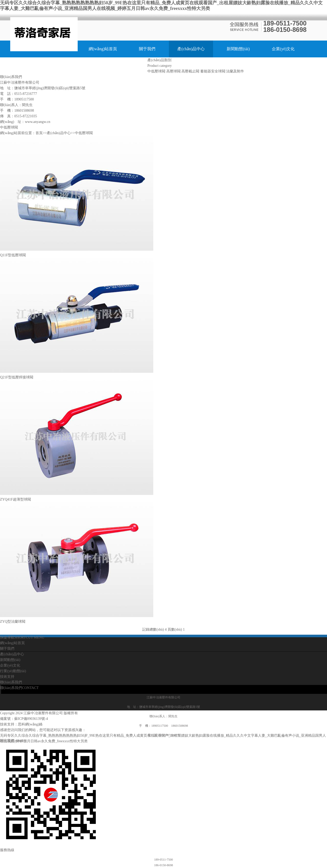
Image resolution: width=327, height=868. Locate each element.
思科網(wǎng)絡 (30, 724)
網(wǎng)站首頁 (103, 49)
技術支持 (81, 66)
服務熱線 (7, 850)
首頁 (39, 133)
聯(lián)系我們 (124, 66)
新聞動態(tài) (238, 49)
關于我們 (147, 49)
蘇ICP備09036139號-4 (31, 719)
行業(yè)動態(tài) (36, 66)
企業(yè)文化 (283, 49)
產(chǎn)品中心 (191, 49)
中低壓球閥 (84, 133)
